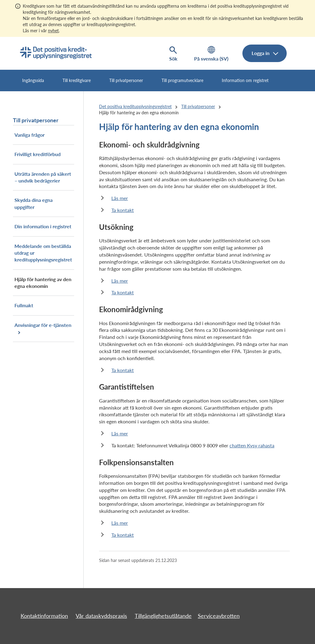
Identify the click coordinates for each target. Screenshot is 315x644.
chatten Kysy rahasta (252, 445)
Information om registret (245, 80)
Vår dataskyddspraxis (101, 616)
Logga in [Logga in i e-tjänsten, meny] (261, 53)
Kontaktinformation (44, 616)
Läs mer (120, 198)
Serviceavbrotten (219, 616)
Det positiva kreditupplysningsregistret (135, 106)
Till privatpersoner (126, 80)
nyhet (53, 31)
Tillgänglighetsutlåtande (163, 616)
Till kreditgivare (77, 80)
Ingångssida (33, 80)
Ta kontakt (123, 210)
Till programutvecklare (182, 80)
